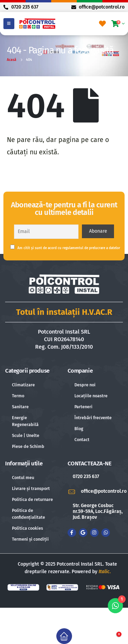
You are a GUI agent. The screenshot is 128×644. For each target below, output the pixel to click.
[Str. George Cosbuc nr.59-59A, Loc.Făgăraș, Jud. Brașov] (95, 512)
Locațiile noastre (91, 396)
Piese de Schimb (28, 446)
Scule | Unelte (26, 435)
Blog (79, 429)
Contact (82, 440)
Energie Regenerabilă (25, 421)
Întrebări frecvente (93, 418)
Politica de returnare (32, 499)
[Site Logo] (37, 23)
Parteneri (83, 407)
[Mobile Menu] (9, 24)
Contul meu (23, 478)
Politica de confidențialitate (29, 514)
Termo (18, 396)
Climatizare (23, 385)
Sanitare (20, 407)
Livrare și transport (31, 488)
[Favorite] (102, 24)
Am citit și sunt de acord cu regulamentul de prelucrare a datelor (65, 247)
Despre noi (85, 385)
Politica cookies (27, 528)
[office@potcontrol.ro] (95, 492)
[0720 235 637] (95, 477)
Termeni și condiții (30, 539)
